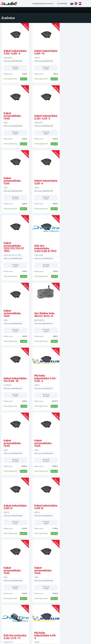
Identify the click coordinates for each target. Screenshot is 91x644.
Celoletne (5, 511)
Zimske (4, 508)
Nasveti (27, 544)
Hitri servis (6, 552)
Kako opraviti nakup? (78, 508)
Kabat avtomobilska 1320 (73, 186)
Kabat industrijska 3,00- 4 (76, 120)
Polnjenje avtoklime (9, 549)
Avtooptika (6, 556)
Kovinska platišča (31, 508)
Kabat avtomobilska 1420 (42, 316)
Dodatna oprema (53, 530)
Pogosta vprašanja (77, 505)
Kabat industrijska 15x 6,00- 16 (45, 252)
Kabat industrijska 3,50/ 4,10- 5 (15, 120)
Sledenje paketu (76, 526)
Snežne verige (53, 521)
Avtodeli (52, 500)
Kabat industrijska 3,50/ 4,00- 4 (15, 55)
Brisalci (50, 518)
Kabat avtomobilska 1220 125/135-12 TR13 (14, 185)
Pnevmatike (8, 500)
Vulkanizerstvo (7, 540)
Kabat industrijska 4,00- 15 (45, 55)
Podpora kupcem (79, 500)
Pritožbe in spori (76, 514)
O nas (27, 547)
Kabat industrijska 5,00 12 (76, 317)
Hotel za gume (7, 546)
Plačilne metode (76, 511)
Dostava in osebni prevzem (77, 522)
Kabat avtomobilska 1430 (12, 316)
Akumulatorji (52, 505)
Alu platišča (29, 505)
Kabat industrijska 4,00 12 (15, 382)
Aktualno (28, 537)
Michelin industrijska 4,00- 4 (45, 446)
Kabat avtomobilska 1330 (42, 118)
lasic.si (35, 601)
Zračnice (50, 508)
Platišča (29, 500)
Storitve (6, 535)
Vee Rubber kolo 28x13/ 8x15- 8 (14, 252)
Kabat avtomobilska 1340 (73, 53)
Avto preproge (53, 524)
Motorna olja (52, 514)
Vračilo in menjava (77, 518)
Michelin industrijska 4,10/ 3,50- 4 (75, 251)
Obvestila (28, 541)
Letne (4, 505)
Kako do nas (29, 550)
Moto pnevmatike (8, 514)
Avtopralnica (7, 543)
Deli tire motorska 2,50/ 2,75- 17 (15, 447)
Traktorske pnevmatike (10, 518)
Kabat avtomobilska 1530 (42, 381)
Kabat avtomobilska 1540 (73, 381)
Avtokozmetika (53, 527)
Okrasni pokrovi (53, 511)
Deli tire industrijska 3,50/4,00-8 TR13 (45, 186)
